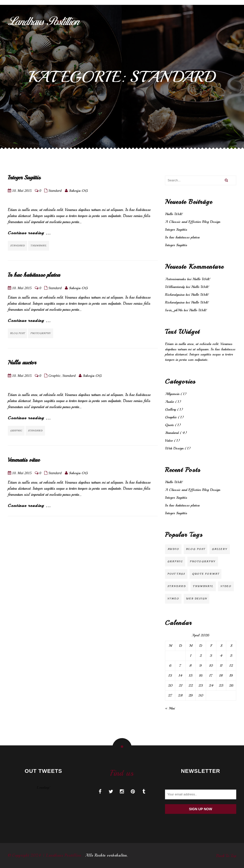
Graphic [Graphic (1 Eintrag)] (175, 561)
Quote (169, 425)
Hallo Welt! (174, 214)
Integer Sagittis (24, 177)
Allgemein (172, 394)
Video (169, 441)
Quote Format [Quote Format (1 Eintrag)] (205, 574)
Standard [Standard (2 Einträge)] (177, 586)
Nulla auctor (22, 362)
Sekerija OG (78, 191)
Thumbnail (39, 246)
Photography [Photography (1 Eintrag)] (203, 561)
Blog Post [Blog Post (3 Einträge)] (196, 549)
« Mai (170, 708)
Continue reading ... (29, 233)
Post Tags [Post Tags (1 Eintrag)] (176, 574)
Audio (170, 402)
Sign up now (201, 809)
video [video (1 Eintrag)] (226, 586)
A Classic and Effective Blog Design (193, 222)
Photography (41, 333)
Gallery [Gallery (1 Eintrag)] (220, 549)
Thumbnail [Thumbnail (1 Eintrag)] (203, 586)
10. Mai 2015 (22, 191)
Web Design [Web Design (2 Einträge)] (196, 599)
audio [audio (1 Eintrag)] (173, 549)
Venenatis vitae (24, 460)
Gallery (170, 409)
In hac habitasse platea (34, 275)
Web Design (174, 448)
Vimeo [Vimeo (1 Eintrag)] (173, 599)
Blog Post (17, 333)
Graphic (54, 376)
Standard (55, 191)
